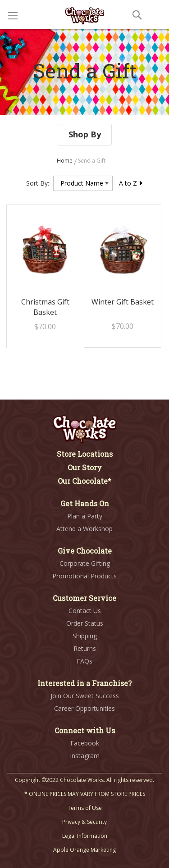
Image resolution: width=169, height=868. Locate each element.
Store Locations (85, 454)
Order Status (85, 623)
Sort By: (38, 183)
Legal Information (85, 836)
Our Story (85, 467)
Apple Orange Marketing (84, 850)
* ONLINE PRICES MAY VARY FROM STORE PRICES (85, 794)
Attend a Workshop (84, 529)
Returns (85, 648)
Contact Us (85, 611)
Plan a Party (85, 516)
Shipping (85, 636)
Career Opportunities (84, 708)
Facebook (85, 743)
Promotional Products (84, 576)
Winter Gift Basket (123, 302)
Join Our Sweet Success (85, 696)
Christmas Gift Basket (45, 307)
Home (65, 161)
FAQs (84, 661)
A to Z (131, 183)
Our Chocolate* (84, 481)
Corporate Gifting (85, 563)
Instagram (85, 756)
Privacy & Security (84, 822)
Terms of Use (85, 808)
